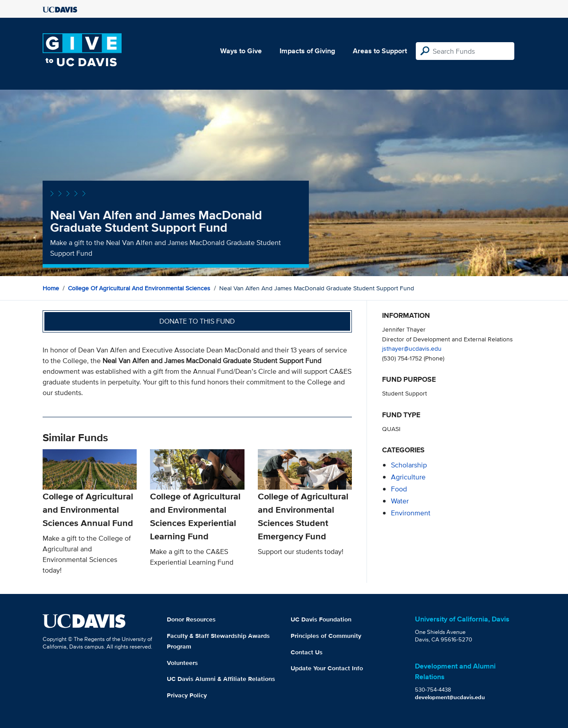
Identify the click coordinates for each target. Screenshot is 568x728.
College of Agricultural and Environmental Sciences (139, 288)
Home (51, 288)
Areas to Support (380, 51)
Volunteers (182, 663)
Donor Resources (191, 619)
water (400, 501)
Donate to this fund (197, 321)
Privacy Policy (187, 695)
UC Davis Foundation (321, 619)
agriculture (408, 477)
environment (411, 513)
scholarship (409, 465)
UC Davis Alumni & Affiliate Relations (221, 679)
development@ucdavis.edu (450, 697)
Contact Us (307, 652)
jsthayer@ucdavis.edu (412, 348)
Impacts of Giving (307, 51)
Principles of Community (326, 636)
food (399, 489)
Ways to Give (241, 51)
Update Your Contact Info (327, 668)
